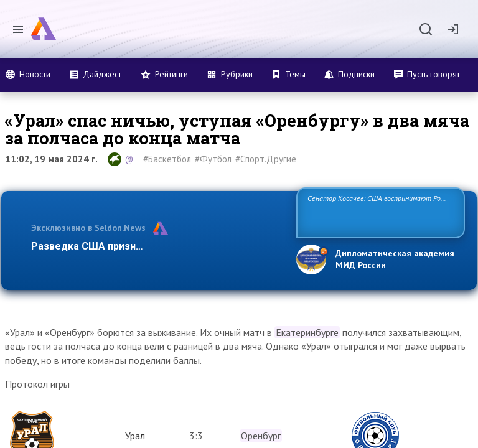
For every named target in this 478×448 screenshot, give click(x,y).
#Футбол (213, 159)
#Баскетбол (167, 159)
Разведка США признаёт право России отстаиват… (157, 246)
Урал (135, 436)
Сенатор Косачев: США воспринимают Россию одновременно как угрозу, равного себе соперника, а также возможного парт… (379, 212)
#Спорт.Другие (266, 159)
